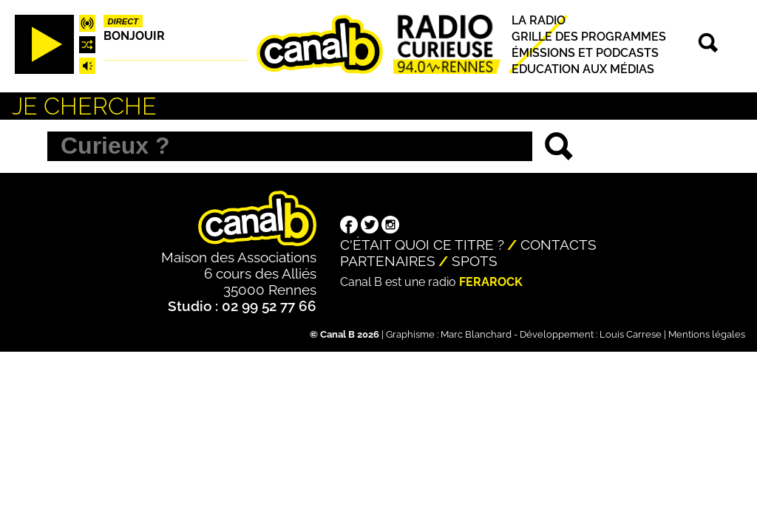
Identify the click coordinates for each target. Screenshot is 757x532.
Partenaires (388, 261)
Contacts (559, 245)
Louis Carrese (631, 334)
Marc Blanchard (476, 334)
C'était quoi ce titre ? (422, 245)
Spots (475, 261)
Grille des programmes (589, 37)
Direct (123, 21)
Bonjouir (134, 36)
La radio (539, 20)
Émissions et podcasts (585, 53)
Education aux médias (583, 69)
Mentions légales (707, 334)
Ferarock (491, 282)
